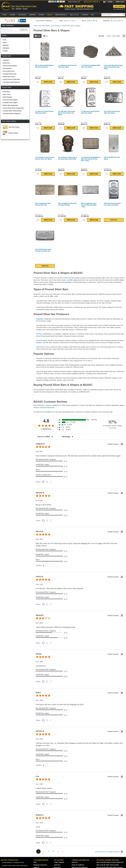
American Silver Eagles (10, 100)
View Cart (57, 865)
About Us (75, 862)
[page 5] (58, 851)
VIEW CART (120, 2)
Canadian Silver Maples (10, 103)
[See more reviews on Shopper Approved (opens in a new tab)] (51, 482)
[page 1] (38, 851)
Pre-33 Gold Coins (9, 71)
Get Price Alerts (13, 133)
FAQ (35, 862)
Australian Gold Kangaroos (12, 82)
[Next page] (63, 851)
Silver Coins (7, 94)
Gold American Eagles (10, 66)
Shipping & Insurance (40, 865)
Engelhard (40, 319)
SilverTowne (40, 347)
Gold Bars (6, 60)
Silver (5, 43)
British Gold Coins (9, 77)
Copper (5, 51)
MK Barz (39, 334)
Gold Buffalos (7, 68)
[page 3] (48, 851)
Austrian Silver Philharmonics (12, 111)
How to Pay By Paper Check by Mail (108, 865)
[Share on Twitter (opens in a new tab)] (47, 482)
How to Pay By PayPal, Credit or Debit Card (110, 862)
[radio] (79, 420)
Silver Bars (6, 92)
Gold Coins (7, 63)
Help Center (119, 6)
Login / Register (59, 862)
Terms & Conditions (78, 865)
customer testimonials (47, 407)
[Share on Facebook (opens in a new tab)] (43, 482)
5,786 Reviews (46, 429)
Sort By (101, 36)
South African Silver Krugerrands (13, 108)
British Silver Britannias (10, 105)
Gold (5, 40)
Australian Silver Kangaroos (12, 114)
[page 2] (44, 851)
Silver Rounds (7, 97)
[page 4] (53, 851)
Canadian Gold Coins (10, 74)
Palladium (6, 48)
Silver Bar (68, 278)
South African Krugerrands (11, 79)
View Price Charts (14, 127)
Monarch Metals (42, 340)
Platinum (6, 45)
